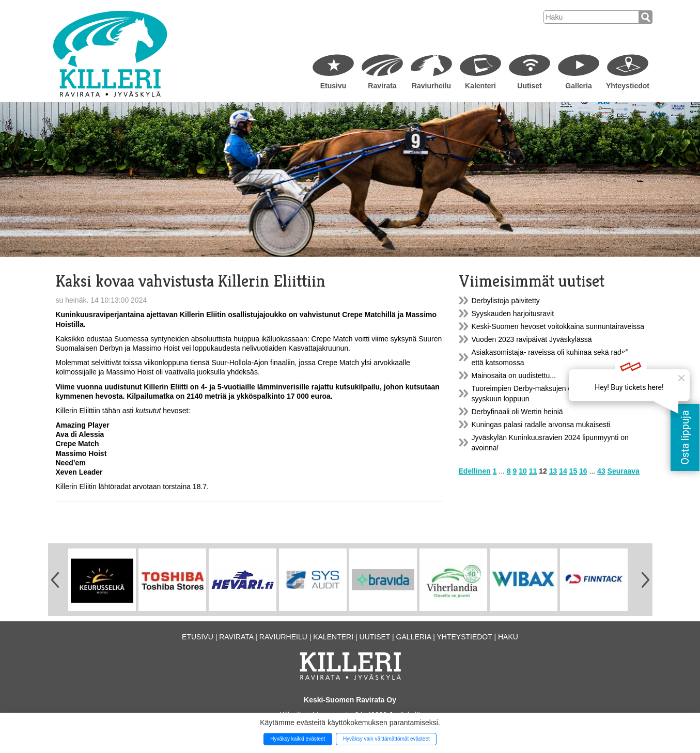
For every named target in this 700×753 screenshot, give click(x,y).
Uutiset (529, 86)
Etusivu (333, 86)
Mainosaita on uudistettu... (514, 375)
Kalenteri (480, 86)
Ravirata (382, 86)
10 (523, 471)
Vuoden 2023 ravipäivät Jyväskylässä (532, 339)
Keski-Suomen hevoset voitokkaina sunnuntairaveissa (558, 326)
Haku (508, 637)
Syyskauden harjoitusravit (513, 313)
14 (563, 471)
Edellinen (475, 471)
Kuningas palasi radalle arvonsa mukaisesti (541, 425)
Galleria (578, 86)
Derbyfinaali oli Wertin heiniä (517, 412)
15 (573, 471)
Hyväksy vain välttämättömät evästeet (386, 739)
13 (553, 471)
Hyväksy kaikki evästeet (298, 739)
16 (583, 471)
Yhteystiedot (628, 86)
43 (601, 471)
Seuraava (624, 471)
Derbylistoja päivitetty (506, 301)
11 (533, 471)
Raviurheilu (431, 86)
